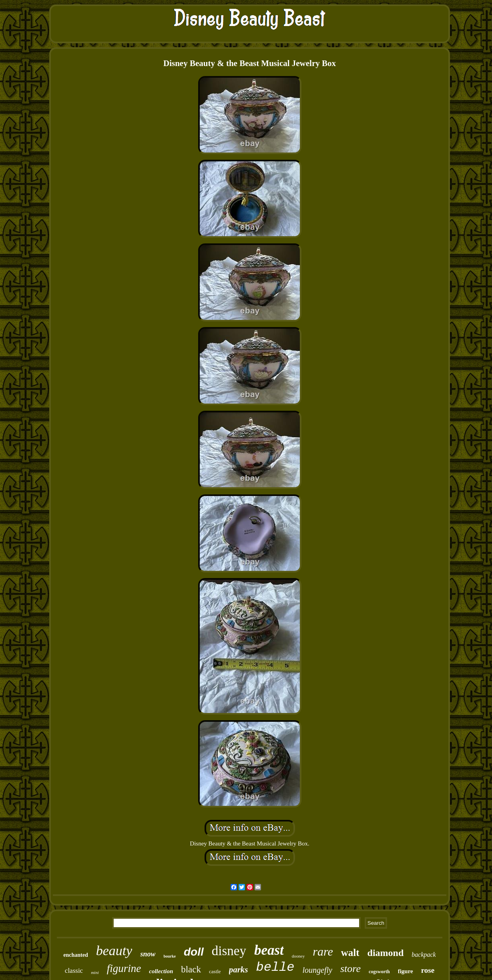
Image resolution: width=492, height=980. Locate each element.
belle (275, 967)
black (191, 969)
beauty (114, 951)
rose (428, 970)
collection (161, 971)
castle (215, 971)
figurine (124, 968)
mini (95, 972)
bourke (170, 956)
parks (239, 970)
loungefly (317, 970)
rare (323, 951)
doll (194, 952)
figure (406, 971)
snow (148, 954)
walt (350, 953)
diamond (386, 953)
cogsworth (379, 972)
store (350, 969)
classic (74, 971)
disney (229, 951)
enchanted (75, 955)
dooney (298, 956)
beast (269, 950)
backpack (424, 955)
